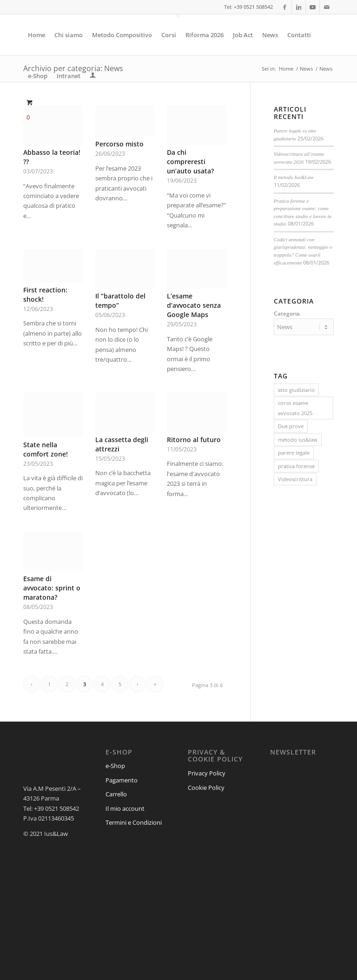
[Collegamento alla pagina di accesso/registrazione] (93, 76)
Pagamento (122, 780)
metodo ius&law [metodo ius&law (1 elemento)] (298, 438)
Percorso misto (119, 144)
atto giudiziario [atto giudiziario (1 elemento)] (296, 388)
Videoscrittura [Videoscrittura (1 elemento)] (295, 478)
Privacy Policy (207, 773)
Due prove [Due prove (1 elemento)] (291, 425)
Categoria (287, 314)
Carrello (116, 794)
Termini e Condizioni (134, 822)
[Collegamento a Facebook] (285, 7)
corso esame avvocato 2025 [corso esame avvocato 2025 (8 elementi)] (295, 406)
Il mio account (125, 808)
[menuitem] (36, 35)
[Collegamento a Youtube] (313, 7)
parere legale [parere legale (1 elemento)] (294, 451)
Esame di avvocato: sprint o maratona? (52, 588)
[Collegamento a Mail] (327, 7)
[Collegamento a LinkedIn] (299, 7)
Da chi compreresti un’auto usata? (190, 162)
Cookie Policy (206, 788)
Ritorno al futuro (194, 440)
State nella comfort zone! (46, 449)
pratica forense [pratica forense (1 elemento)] (296, 465)
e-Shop (115, 766)
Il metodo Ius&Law (294, 177)
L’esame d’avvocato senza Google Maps (194, 305)
